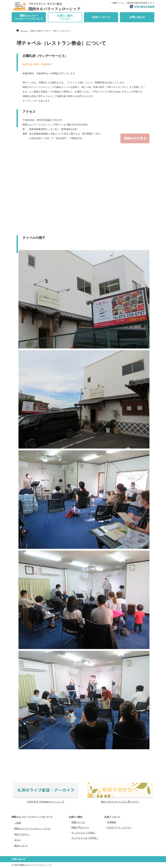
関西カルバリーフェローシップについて (29, 17)
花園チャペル (78, 822)
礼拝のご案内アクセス (65, 17)
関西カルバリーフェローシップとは (32, 829)
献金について (21, 846)
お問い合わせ (137, 17)
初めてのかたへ (22, 834)
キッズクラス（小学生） (84, 833)
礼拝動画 (112, 822)
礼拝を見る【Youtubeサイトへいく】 (46, 802)
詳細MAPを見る (135, 138)
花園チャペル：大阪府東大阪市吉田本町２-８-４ (133, 3)
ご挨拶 (18, 823)
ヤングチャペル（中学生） (85, 838)
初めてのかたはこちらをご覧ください (120, 802)
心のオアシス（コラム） (119, 827)
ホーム (24, 31)
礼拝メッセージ (101, 17)
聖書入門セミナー (80, 827)
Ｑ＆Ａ (18, 840)
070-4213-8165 (144, 7)
